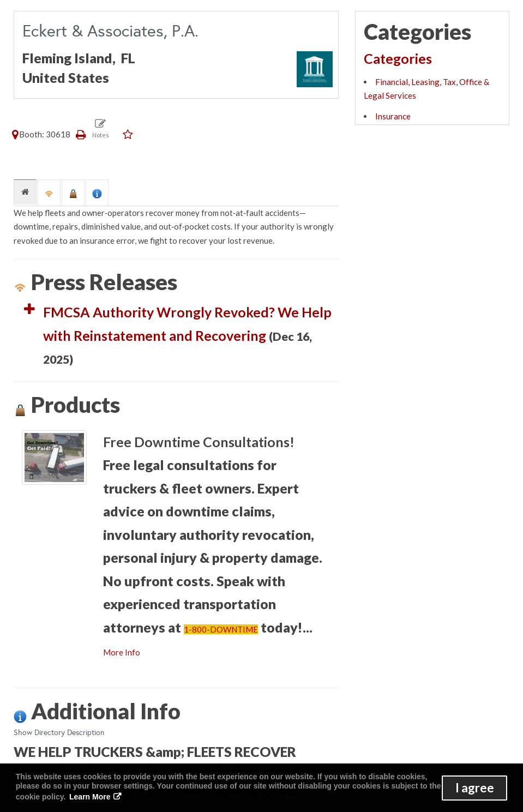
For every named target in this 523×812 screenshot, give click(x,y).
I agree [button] (475, 788)
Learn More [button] (90, 797)
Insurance (393, 116)
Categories (398, 58)
